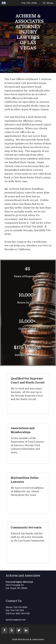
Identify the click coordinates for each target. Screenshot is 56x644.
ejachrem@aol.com (16, 620)
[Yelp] (12, 630)
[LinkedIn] (26, 630)
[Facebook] (4, 630)
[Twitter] (19, 630)
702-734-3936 (29, 3)
